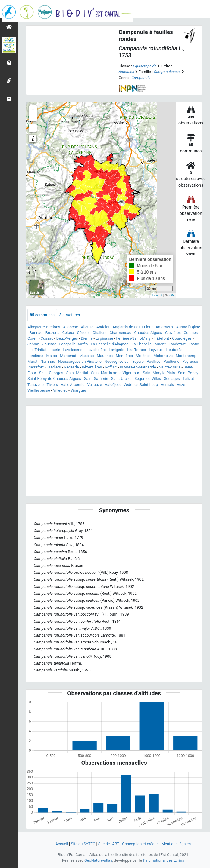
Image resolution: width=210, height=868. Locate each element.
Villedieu (60, 390)
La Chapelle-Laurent (149, 344)
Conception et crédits (140, 844)
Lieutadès (174, 350)
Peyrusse (190, 361)
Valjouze (95, 385)
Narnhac (48, 361)
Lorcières (35, 356)
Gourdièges (182, 338)
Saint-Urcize (121, 379)
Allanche (70, 327)
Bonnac (36, 333)
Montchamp (186, 356)
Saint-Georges (51, 373)
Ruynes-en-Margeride (138, 367)
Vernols (167, 385)
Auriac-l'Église (188, 327)
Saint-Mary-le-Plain (159, 373)
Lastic (194, 344)
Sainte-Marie (170, 367)
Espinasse (104, 338)
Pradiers (54, 367)
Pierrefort (36, 367)
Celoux (68, 333)
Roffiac (111, 367)
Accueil (62, 844)
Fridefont (161, 338)
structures (70, 315)
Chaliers (99, 333)
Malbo (52, 356)
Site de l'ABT (109, 844)
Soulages (172, 379)
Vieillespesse (39, 390)
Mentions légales (176, 844)
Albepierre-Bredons (44, 327)
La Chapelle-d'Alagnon (110, 344)
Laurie (55, 350)
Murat (32, 361)
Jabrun (33, 344)
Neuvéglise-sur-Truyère (124, 361)
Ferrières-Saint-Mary (133, 338)
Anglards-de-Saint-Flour (132, 327)
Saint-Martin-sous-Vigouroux (115, 373)
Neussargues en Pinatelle (80, 361)
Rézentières (92, 367)
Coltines (191, 333)
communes (42, 315)
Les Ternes (136, 350)
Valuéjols (113, 385)
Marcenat (68, 356)
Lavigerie (116, 350)
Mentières (124, 356)
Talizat (188, 379)
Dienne (87, 338)
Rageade (71, 367)
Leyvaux (156, 350)
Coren (33, 338)
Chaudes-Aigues (148, 333)
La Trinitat (38, 350)
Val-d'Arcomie (73, 385)
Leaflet (157, 295)
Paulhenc (171, 361)
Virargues (79, 390)
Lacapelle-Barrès (73, 344)
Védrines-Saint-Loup (141, 385)
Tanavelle (36, 385)
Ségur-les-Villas (148, 379)
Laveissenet (74, 350)
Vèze (181, 385)
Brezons (52, 333)
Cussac (47, 338)
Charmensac (121, 333)
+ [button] (33, 109)
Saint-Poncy (188, 373)
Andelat (103, 327)
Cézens (83, 333)
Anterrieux (164, 327)
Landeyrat (177, 344)
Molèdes (143, 356)
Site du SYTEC (83, 844)
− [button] (33, 117)
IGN (171, 295)
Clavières (173, 333)
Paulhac (154, 361)
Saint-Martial (77, 373)
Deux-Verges (67, 338)
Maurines (105, 356)
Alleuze (87, 327)
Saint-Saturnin (96, 379)
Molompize (163, 356)
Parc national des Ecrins (163, 860)
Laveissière (96, 350)
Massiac (86, 356)
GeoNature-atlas (98, 860)
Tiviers (52, 385)
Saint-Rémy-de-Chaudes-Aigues (54, 379)
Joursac (49, 344)
